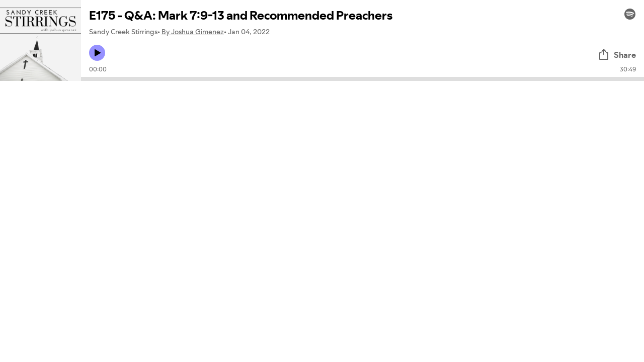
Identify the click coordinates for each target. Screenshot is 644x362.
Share (617, 55)
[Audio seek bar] (363, 79)
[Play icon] (97, 53)
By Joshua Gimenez (193, 32)
